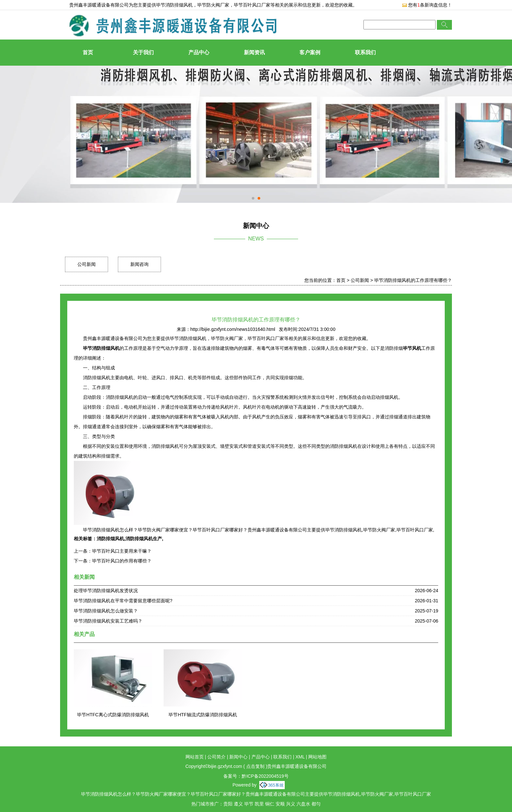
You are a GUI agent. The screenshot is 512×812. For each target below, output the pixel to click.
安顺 (280, 804)
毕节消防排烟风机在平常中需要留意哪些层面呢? (123, 601)
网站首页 (195, 757)
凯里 (259, 804)
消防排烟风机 (110, 539)
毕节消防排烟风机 (174, 5)
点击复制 (255, 766)
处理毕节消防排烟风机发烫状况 (106, 591)
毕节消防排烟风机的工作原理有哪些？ (413, 280)
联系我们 (365, 52)
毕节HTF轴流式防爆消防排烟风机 (203, 715)
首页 (88, 52)
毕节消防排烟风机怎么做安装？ (106, 611)
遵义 (238, 804)
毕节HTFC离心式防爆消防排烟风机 (113, 715)
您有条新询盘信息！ (427, 5)
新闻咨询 (139, 264)
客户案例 (310, 52)
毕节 (249, 804)
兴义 (291, 804)
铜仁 (270, 804)
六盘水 (303, 804)
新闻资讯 (254, 52)
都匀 (316, 804)
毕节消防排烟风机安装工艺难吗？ (108, 621)
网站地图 (317, 757)
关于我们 (143, 52)
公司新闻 (87, 264)
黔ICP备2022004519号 (265, 776)
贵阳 (228, 804)
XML (300, 757)
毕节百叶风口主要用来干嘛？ (122, 551)
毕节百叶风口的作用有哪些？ (122, 561)
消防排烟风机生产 (144, 539)
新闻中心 (238, 757)
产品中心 (199, 52)
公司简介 (216, 757)
